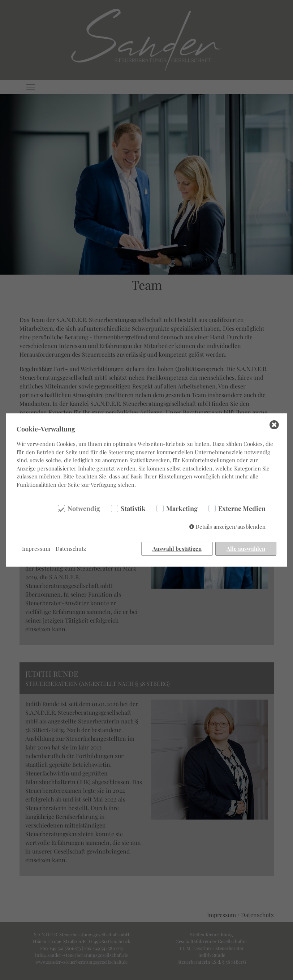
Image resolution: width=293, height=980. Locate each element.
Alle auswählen (246, 549)
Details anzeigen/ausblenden (230, 526)
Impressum (36, 549)
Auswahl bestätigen (177, 549)
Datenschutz (71, 549)
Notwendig (84, 508)
